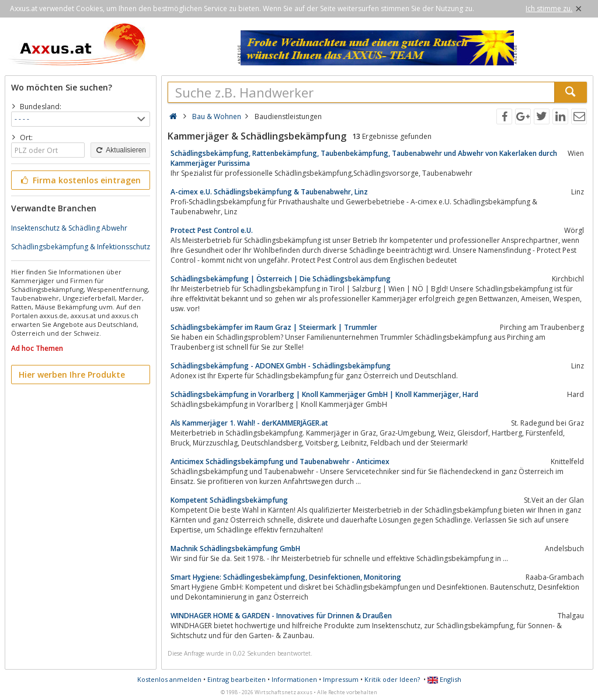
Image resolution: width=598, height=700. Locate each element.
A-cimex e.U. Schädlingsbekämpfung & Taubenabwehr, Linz (269, 192)
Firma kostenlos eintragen (80, 180)
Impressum (341, 679)
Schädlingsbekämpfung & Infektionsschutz (81, 247)
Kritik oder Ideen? (392, 679)
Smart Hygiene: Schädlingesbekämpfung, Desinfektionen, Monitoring (286, 577)
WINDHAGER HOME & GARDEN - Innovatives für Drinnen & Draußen (281, 616)
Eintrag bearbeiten (237, 679)
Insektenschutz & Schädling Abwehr (69, 228)
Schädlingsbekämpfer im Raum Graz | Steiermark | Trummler (274, 327)
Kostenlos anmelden (169, 679)
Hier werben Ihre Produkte (72, 375)
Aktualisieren (120, 150)
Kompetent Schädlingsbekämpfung (229, 500)
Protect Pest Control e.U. (212, 230)
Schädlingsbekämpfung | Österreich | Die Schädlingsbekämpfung (281, 279)
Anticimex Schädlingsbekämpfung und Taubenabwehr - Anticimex (280, 462)
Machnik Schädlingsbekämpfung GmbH (235, 548)
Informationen (294, 679)
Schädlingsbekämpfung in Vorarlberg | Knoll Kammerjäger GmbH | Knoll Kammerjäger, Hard (324, 394)
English (444, 679)
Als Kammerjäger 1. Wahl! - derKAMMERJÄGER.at (249, 423)
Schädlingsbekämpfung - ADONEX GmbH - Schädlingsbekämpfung (281, 366)
